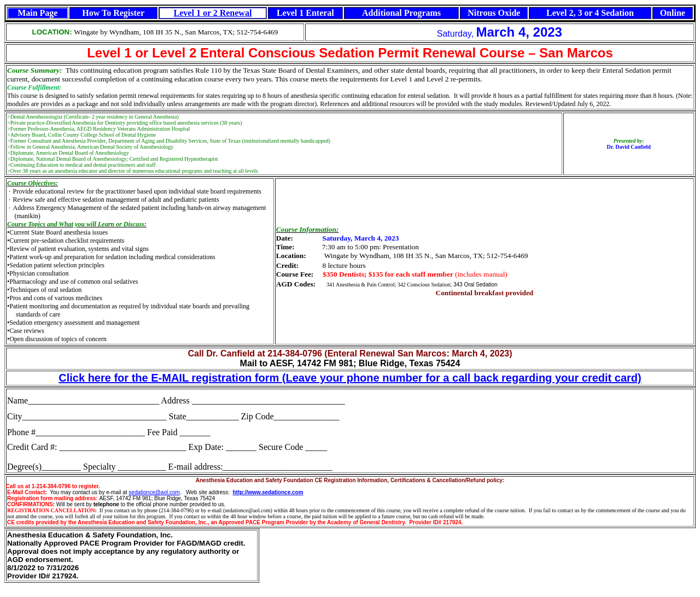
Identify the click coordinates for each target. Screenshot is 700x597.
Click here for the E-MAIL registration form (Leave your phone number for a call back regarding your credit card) (350, 378)
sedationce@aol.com (154, 492)
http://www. (247, 492)
